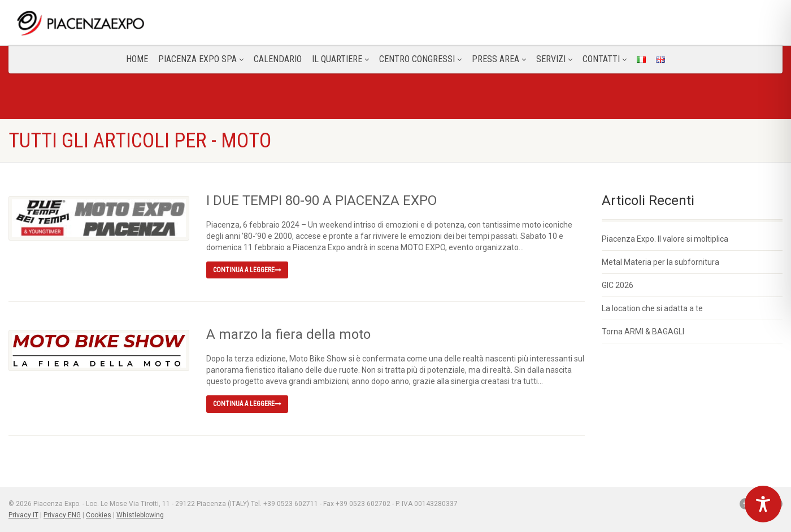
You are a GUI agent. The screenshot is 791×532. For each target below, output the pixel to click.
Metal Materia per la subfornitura (660, 262)
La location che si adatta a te (652, 308)
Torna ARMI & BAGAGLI (643, 332)
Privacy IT (23, 515)
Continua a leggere (247, 270)
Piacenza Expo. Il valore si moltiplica (665, 239)
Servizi (554, 59)
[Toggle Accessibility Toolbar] (763, 504)
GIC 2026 (618, 285)
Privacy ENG (62, 515)
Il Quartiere (340, 59)
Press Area (499, 59)
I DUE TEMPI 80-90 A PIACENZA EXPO (321, 200)
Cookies (99, 515)
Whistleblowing (140, 515)
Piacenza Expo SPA (201, 59)
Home (137, 59)
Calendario (278, 59)
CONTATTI (605, 59)
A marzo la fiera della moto (288, 334)
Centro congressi (420, 59)
